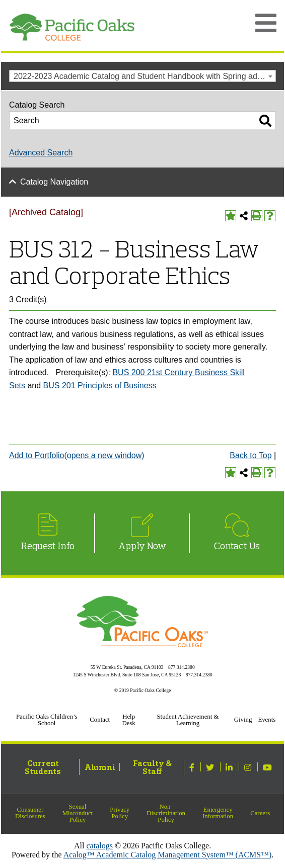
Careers (260, 813)
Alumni (100, 767)
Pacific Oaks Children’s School (47, 720)
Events (267, 720)
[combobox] (142, 76)
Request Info (48, 546)
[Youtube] (268, 767)
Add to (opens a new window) (77, 455)
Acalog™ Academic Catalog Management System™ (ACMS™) (168, 855)
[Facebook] (193, 767)
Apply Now (142, 546)
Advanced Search (41, 153)
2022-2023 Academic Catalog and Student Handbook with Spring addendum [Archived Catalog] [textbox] (145, 76)
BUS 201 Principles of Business (100, 385)
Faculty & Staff (152, 767)
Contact (100, 720)
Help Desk (128, 720)
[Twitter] (211, 767)
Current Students (43, 767)
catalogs (100, 846)
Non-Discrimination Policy (166, 813)
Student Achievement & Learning (188, 720)
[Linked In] (230, 767)
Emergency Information (218, 813)
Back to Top (251, 455)
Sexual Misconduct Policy (78, 813)
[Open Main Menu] (266, 23)
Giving (243, 720)
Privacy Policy (120, 813)
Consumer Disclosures (30, 813)
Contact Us (237, 546)
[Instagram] (249, 767)
